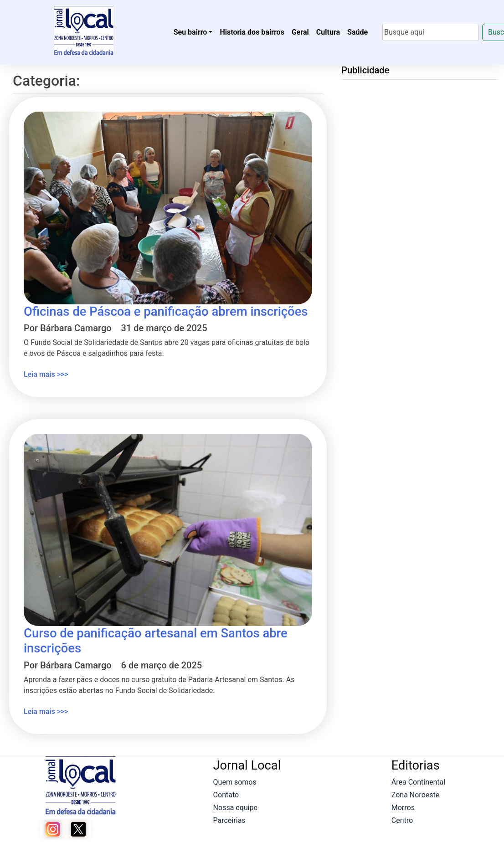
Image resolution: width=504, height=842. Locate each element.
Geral (300, 32)
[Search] (430, 32)
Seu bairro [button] (190, 32)
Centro (402, 820)
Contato (226, 795)
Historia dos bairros (252, 32)
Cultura (328, 32)
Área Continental (418, 782)
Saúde (357, 32)
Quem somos (235, 782)
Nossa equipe (235, 808)
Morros (403, 808)
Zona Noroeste (415, 795)
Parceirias (229, 820)
